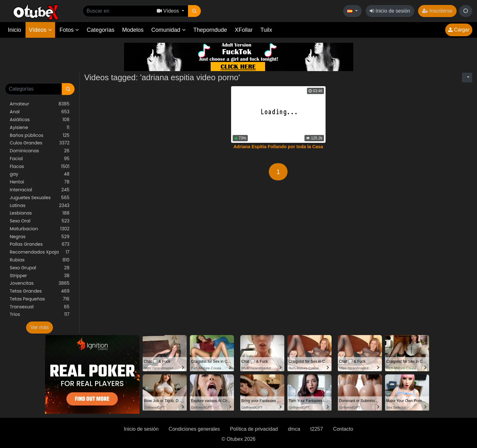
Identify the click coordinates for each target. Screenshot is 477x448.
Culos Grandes (40, 143)
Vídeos (40, 30)
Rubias (40, 260)
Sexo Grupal (40, 268)
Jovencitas (40, 283)
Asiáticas (40, 120)
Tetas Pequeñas (40, 299)
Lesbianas (40, 213)
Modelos (133, 30)
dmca (294, 429)
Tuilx (266, 30)
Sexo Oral (40, 221)
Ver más (40, 327)
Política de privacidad (254, 429)
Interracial (40, 190)
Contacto (343, 429)
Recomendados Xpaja (40, 252)
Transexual (40, 307)
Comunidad (168, 30)
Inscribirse (437, 11)
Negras (40, 237)
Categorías (100, 30)
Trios (40, 314)
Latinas (40, 206)
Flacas (40, 167)
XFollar (244, 30)
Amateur (40, 104)
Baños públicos (40, 135)
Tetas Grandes (40, 291)
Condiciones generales (194, 429)
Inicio (14, 30)
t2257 (317, 429)
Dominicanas (40, 151)
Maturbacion (40, 229)
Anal (40, 112)
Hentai (40, 182)
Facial (40, 159)
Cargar (459, 30)
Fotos (69, 30)
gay (40, 174)
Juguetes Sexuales (40, 198)
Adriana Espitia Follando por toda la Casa (278, 147)
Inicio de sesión (390, 11)
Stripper (40, 276)
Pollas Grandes (40, 244)
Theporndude (210, 30)
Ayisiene (40, 128)
